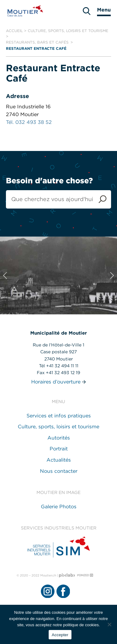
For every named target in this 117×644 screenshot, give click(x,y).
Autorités (59, 438)
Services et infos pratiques (59, 416)
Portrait (59, 449)
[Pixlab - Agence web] (67, 575)
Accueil (14, 31)
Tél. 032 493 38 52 (29, 122)
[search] (87, 11)
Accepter (60, 635)
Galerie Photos (59, 507)
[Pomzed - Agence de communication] (85, 575)
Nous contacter (59, 471)
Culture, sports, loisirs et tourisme (68, 31)
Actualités (59, 460)
